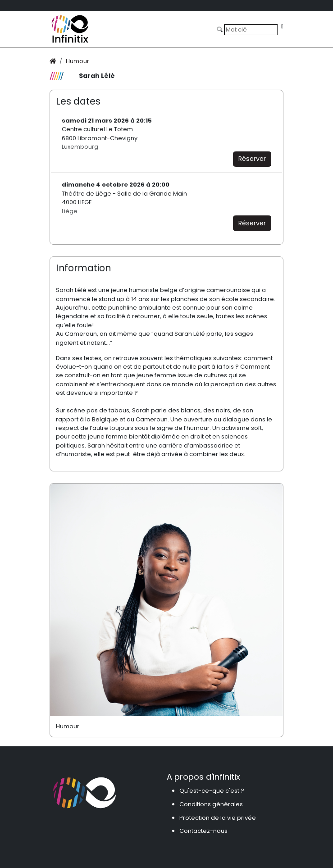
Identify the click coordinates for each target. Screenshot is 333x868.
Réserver (252, 159)
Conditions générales (211, 804)
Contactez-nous (203, 831)
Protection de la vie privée (218, 818)
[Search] (251, 29)
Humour (78, 61)
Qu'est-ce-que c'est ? (212, 791)
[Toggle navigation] (282, 27)
